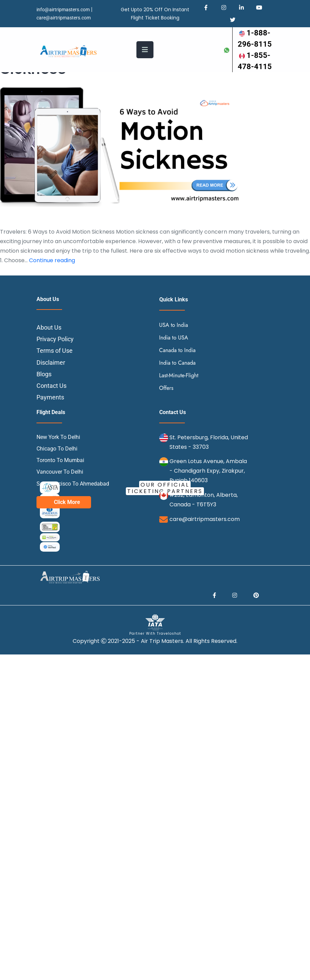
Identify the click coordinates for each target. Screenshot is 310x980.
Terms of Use (55, 351)
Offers (166, 388)
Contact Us (51, 386)
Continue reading (52, 260)
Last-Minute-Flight (179, 375)
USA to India (174, 325)
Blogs (44, 374)
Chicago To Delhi (57, 449)
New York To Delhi (58, 437)
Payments (50, 397)
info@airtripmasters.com (63, 10)
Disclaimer (51, 362)
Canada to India (178, 350)
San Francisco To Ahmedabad (73, 484)
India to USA (174, 338)
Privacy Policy (55, 339)
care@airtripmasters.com (64, 18)
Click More (67, 502)
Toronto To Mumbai (60, 460)
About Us (49, 327)
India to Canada (178, 363)
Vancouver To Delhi (60, 472)
